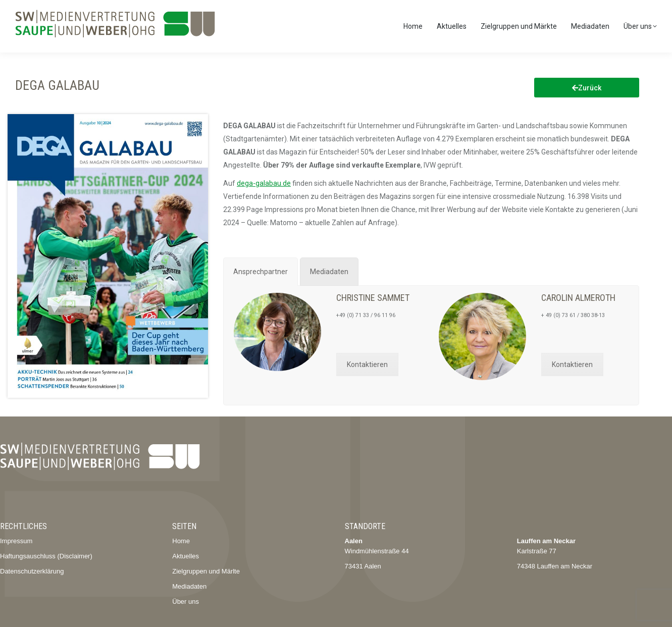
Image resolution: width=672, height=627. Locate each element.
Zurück (587, 88)
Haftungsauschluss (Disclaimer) (46, 556)
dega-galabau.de (264, 183)
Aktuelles (186, 556)
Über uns (186, 602)
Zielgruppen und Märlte (206, 571)
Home (181, 541)
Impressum (16, 541)
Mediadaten (189, 586)
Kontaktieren (367, 364)
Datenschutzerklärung (32, 571)
